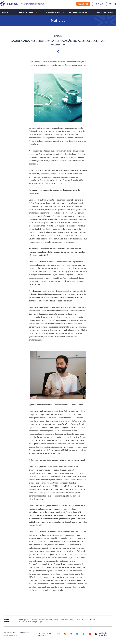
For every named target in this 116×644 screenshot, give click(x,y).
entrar (99, 4)
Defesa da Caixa (26, 12)
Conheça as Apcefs (105, 12)
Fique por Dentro (51, 12)
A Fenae (5, 12)
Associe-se (83, 4)
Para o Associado (78, 12)
